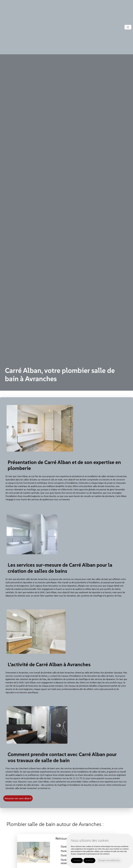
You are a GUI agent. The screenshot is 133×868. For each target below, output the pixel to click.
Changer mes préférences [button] (109, 860)
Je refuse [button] (89, 860)
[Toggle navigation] (128, 27)
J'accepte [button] (77, 860)
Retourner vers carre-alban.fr (18, 798)
